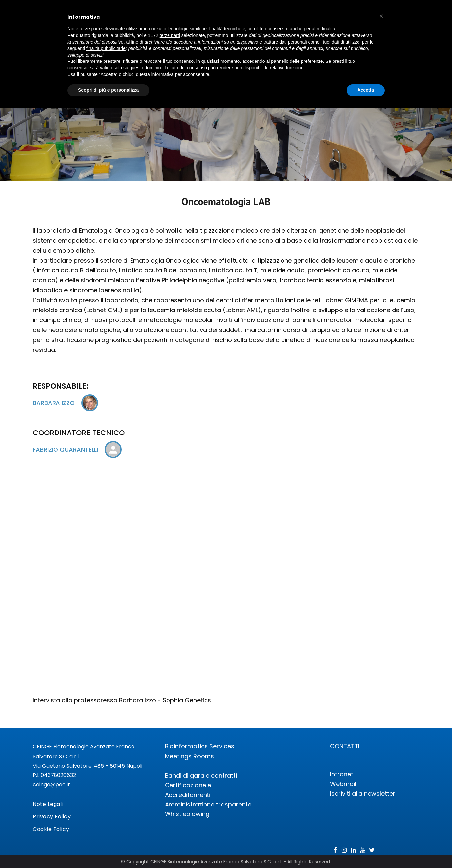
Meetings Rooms (189, 756)
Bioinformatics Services (200, 746)
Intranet (342, 774)
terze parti (170, 35)
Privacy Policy (52, 817)
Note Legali (48, 804)
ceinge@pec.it (51, 785)
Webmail (343, 784)
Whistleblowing (187, 814)
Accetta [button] (366, 90)
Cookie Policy (51, 829)
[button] (381, 16)
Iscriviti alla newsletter (363, 793)
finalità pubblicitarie (106, 48)
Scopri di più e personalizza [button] (108, 90)
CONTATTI (345, 746)
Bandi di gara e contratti (201, 776)
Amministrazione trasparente (208, 804)
